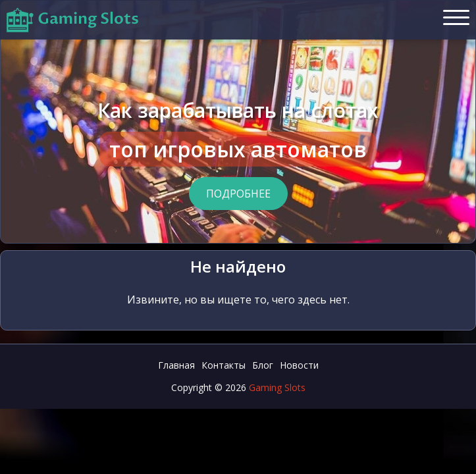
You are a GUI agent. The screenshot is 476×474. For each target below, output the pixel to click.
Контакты (224, 365)
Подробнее (238, 194)
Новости (299, 365)
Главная (176, 365)
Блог (263, 365)
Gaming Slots (277, 387)
